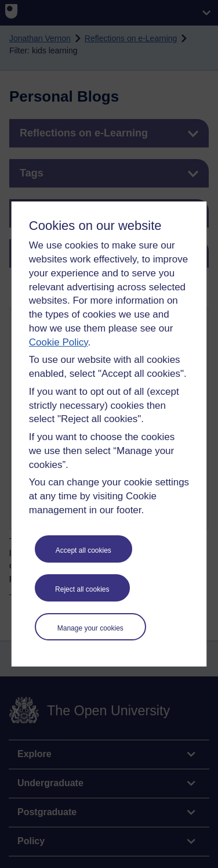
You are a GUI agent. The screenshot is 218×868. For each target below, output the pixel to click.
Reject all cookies (82, 589)
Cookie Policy (59, 342)
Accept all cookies (83, 550)
